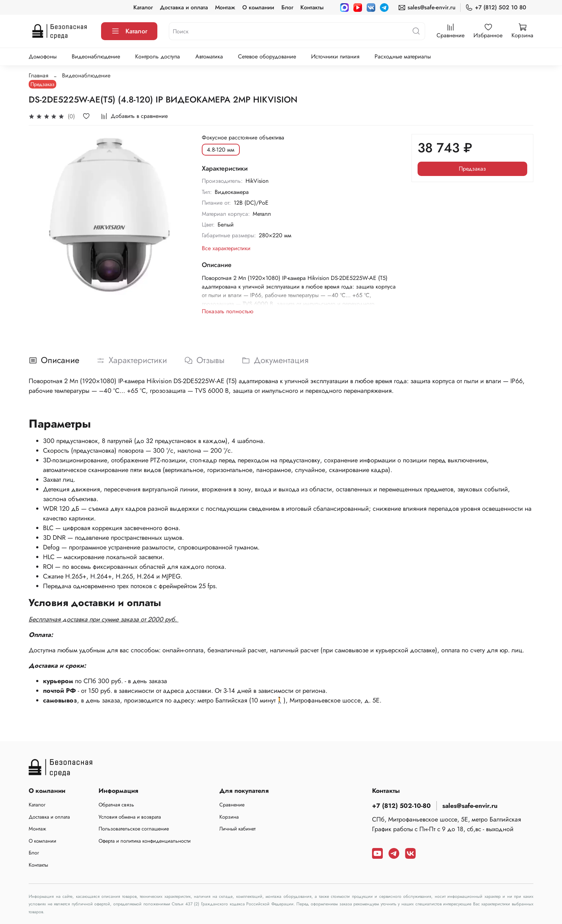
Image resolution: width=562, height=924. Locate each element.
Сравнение (232, 805)
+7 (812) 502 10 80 (496, 7)
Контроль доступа (158, 56)
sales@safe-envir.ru (427, 7)
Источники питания (335, 56)
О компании (258, 7)
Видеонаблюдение (96, 56)
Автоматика (209, 56)
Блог (287, 7)
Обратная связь (116, 805)
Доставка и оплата (184, 7)
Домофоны (43, 56)
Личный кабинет (237, 829)
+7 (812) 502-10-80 (401, 806)
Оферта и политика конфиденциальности (145, 841)
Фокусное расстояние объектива (243, 137)
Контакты (312, 7)
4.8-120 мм (221, 150)
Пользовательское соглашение (134, 829)
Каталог (143, 7)
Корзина (229, 817)
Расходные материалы (403, 56)
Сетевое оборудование (267, 56)
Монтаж (225, 7)
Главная (39, 75)
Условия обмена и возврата (130, 817)
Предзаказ (472, 169)
